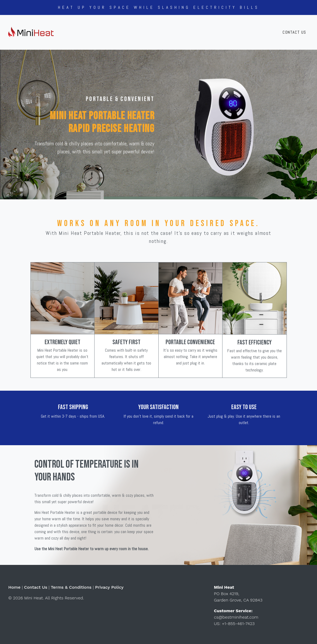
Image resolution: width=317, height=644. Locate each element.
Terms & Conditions (71, 587)
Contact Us (294, 32)
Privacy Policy (109, 587)
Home (14, 587)
